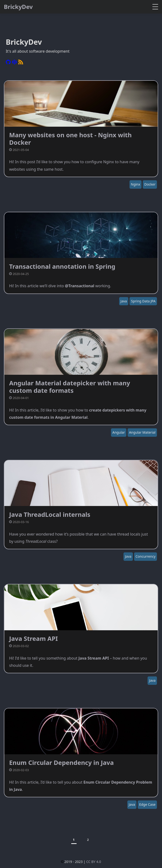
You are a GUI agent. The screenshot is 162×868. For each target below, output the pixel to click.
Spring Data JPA (143, 301)
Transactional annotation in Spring (62, 266)
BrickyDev (18, 7)
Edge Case (147, 804)
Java (124, 301)
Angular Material (142, 432)
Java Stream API (33, 639)
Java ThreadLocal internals (50, 515)
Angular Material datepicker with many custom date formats (70, 387)
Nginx (136, 184)
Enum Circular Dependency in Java (61, 763)
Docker (150, 184)
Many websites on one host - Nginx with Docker (70, 139)
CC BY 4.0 (94, 862)
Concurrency (146, 556)
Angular (119, 432)
